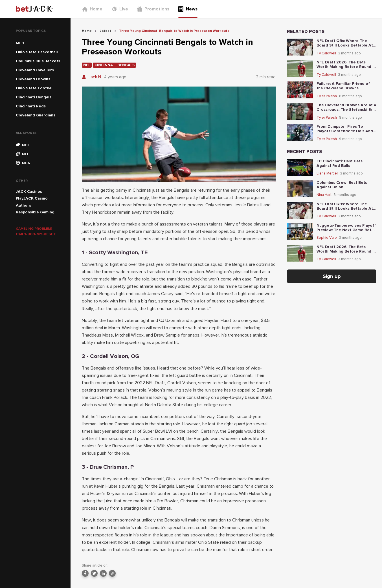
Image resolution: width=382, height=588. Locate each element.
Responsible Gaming (35, 212)
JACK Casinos (29, 192)
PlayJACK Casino (32, 198)
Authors (23, 205)
